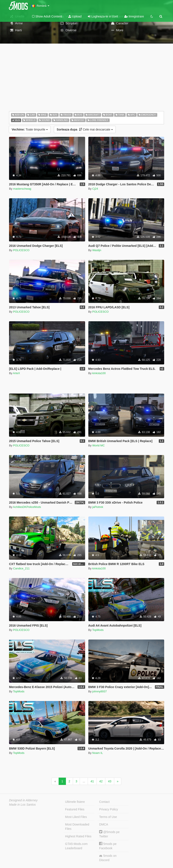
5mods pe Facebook (108, 846)
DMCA (104, 824)
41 (92, 781)
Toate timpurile (30, 129)
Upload (75, 16)
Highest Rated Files (78, 836)
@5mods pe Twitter (109, 834)
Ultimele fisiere (75, 802)
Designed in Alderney (23, 800)
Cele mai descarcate (85, 129)
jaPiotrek (98, 507)
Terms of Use (108, 817)
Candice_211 (21, 568)
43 (110, 781)
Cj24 (95, 189)
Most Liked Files (76, 817)
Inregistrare (134, 16)
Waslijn (97, 250)
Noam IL (97, 753)
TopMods (98, 630)
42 (101, 781)
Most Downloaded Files (77, 827)
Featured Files (75, 809)
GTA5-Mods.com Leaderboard (76, 846)
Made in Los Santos (22, 805)
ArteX (16, 373)
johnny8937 (99, 691)
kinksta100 (99, 373)
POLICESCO (21, 250)
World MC (98, 445)
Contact (104, 802)
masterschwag (22, 189)
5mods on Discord (108, 858)
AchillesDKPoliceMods (27, 507)
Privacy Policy (108, 809)
